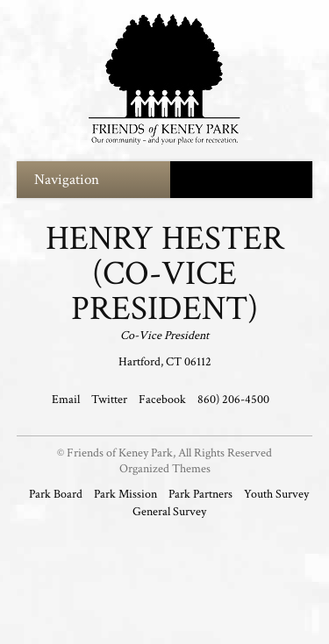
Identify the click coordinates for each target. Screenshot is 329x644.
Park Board (56, 494)
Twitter (111, 400)
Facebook (164, 400)
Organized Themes (165, 469)
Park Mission (125, 494)
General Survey (169, 512)
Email (67, 400)
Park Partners (200, 494)
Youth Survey (276, 494)
